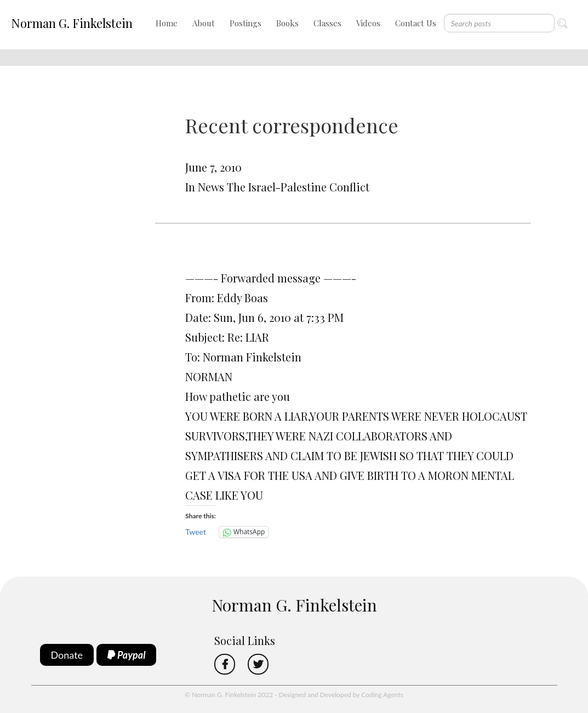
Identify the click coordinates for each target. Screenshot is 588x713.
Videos (368, 23)
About (204, 23)
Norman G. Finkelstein (72, 23)
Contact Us (416, 23)
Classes (327, 23)
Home (167, 23)
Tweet (196, 532)
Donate (67, 655)
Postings (246, 23)
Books (287, 23)
